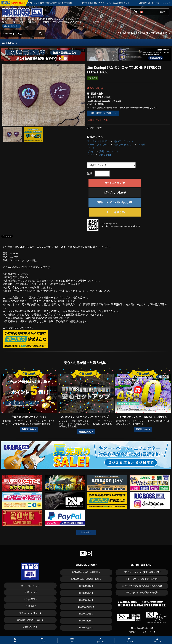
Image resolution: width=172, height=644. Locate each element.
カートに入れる (115, 183)
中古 (72, 640)
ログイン (165, 33)
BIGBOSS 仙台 (85, 593)
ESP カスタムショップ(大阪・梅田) (142, 593)
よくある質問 (29, 599)
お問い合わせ (29, 627)
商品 (43, 640)
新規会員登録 (138, 33)
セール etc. (100, 640)
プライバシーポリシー (29, 613)
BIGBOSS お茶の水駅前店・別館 (85, 579)
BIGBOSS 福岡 (85, 628)
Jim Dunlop (105, 155)
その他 (142, 145)
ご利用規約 (29, 606)
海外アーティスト (124, 141)
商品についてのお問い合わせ (115, 202)
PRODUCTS (10, 43)
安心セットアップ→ (11, 26)
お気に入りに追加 (115, 193)
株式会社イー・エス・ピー (142, 632)
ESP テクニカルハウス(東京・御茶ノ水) (142, 572)
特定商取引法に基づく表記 (29, 620)
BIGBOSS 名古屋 (85, 607)
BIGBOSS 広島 (85, 621)
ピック (91, 148)
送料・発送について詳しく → (103, 113)
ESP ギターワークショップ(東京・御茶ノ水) (142, 586)
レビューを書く (115, 212)
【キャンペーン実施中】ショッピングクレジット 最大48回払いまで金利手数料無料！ (49, 3)
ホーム (15, 640)
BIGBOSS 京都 (85, 614)
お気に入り (153, 33)
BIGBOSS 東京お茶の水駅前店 (85, 572)
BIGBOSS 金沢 (85, 600)
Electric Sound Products (142, 628)
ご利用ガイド (123, 33)
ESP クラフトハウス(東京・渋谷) (142, 579)
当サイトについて (29, 586)
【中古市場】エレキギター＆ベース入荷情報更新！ (121, 3)
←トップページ (86, 532)
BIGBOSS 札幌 (85, 586)
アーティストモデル (98, 141)
